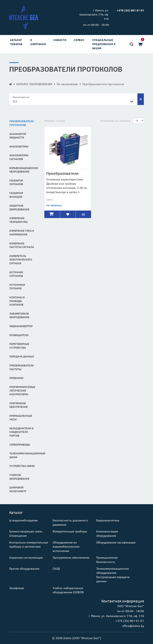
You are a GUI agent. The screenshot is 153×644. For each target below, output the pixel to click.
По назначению (67, 84)
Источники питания (17, 287)
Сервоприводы (20, 445)
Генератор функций (16, 195)
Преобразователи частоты (22, 367)
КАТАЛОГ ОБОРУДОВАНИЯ (34, 84)
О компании (38, 42)
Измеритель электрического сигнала (21, 260)
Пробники (16, 378)
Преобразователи (62, 173)
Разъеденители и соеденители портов (21, 432)
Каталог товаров (16, 42)
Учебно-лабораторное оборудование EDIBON (68, 590)
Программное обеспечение (71, 557)
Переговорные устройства (19, 346)
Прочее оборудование (24, 568)
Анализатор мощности (18, 136)
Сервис (79, 40)
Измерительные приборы (70, 531)
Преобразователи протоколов (22, 123)
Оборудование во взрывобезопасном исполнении (66, 546)
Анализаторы (19, 146)
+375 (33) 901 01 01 (130, 621)
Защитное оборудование (19, 207)
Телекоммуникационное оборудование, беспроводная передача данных (113, 575)
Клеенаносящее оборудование (107, 533)
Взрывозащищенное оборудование (24, 170)
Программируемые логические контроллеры (22, 391)
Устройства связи (22, 466)
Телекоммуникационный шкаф (24, 455)
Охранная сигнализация (26, 557)
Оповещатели (19, 335)
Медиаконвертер (21, 326)
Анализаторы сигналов (19, 157)
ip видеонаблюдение (23, 520)
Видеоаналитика (108, 520)
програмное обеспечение (19, 405)
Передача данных (22, 356)
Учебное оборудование (19, 477)
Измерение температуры (18, 220)
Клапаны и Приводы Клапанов (17, 301)
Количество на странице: (116, 121)
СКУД (56, 568)
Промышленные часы (21, 418)
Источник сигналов (16, 274)
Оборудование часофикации (116, 542)
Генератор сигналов (16, 182)
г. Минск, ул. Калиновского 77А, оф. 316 (94, 15)
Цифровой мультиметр (18, 489)
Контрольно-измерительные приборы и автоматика (29, 544)
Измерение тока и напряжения (22, 233)
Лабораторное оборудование (19, 315)
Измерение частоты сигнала (22, 245)
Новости (60, 40)
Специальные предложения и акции (104, 44)
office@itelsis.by (133, 626)
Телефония (16, 588)
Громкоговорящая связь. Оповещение (26, 533)
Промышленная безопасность (107, 559)
